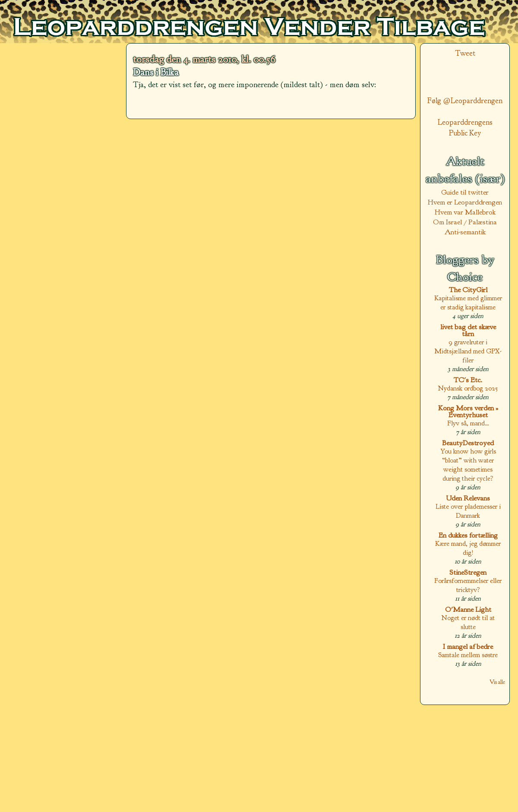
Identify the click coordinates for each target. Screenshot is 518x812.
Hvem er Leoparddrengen (465, 202)
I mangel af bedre (468, 647)
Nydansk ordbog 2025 (468, 388)
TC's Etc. (468, 380)
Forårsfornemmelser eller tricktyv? (468, 585)
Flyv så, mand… (468, 423)
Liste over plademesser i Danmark (468, 511)
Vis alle (497, 682)
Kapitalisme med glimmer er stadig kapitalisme (468, 302)
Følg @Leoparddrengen (465, 101)
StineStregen (468, 572)
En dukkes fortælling (468, 535)
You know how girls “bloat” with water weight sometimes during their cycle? (468, 465)
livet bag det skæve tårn (468, 330)
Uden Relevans (468, 498)
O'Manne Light (468, 609)
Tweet (465, 53)
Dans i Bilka (156, 72)
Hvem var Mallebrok (465, 212)
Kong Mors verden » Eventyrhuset (468, 411)
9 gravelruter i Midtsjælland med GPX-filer (468, 351)
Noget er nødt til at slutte (468, 622)
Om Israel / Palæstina (465, 222)
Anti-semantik (465, 232)
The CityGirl (468, 290)
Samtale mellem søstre (468, 655)
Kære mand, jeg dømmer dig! (468, 548)
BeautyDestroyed (468, 443)
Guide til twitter (465, 192)
